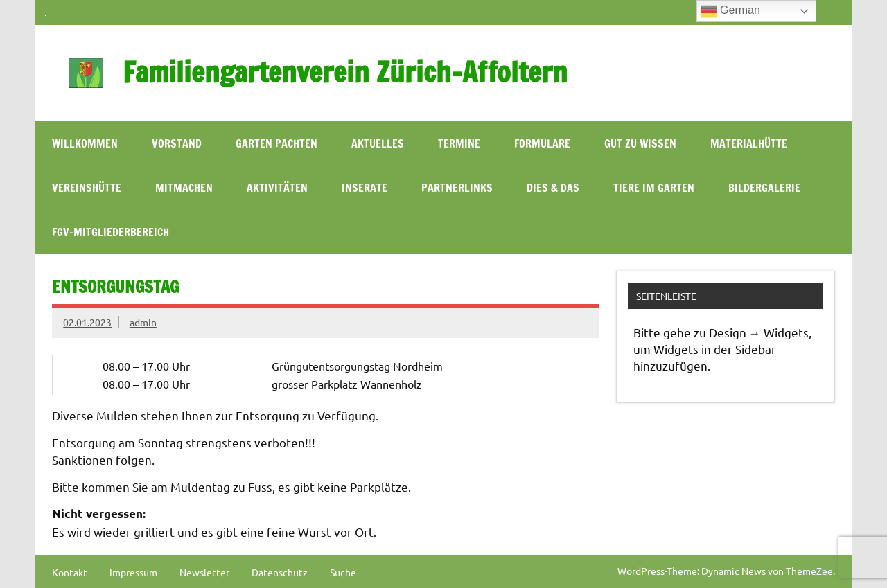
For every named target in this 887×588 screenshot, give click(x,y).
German (730, 11)
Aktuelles (378, 143)
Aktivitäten (277, 188)
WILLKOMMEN (85, 143)
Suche (343, 572)
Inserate (365, 188)
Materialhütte (749, 143)
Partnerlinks (457, 188)
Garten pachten (276, 143)
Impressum (133, 572)
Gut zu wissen (640, 143)
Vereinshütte (87, 188)
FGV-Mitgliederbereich (111, 232)
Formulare (542, 143)
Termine (459, 143)
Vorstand (177, 143)
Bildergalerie (764, 188)
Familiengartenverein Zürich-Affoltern (345, 72)
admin (143, 322)
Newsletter (204, 572)
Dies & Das (553, 188)
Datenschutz (280, 572)
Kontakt (70, 572)
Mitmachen (184, 188)
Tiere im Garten (654, 188)
